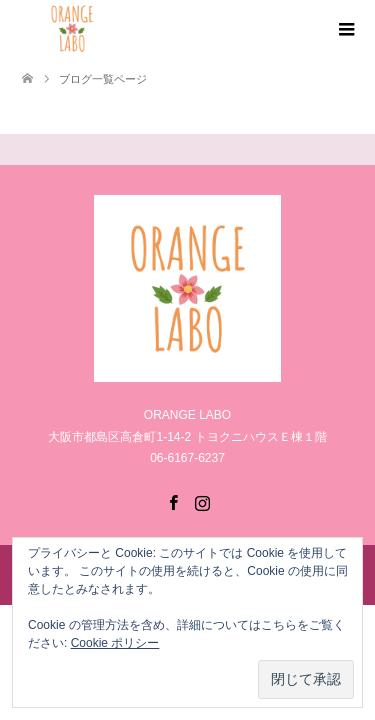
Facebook (173, 501)
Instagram (202, 501)
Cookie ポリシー (115, 643)
